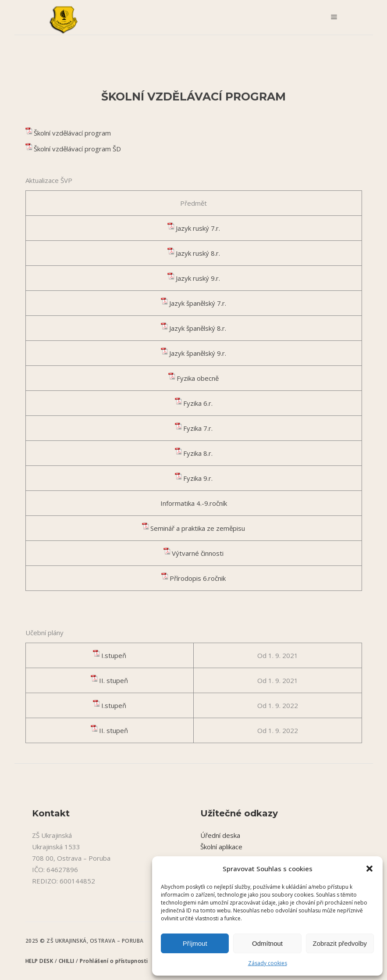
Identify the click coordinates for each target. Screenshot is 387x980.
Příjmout (195, 943)
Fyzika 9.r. (198, 478)
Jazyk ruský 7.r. (198, 228)
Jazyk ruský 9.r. (198, 278)
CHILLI (67, 961)
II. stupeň (114, 680)
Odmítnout (267, 943)
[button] (369, 869)
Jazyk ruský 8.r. (198, 253)
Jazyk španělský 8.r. (198, 328)
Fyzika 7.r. (198, 428)
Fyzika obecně (198, 378)
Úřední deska (220, 835)
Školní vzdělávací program (72, 133)
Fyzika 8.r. (198, 453)
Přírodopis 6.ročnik (198, 578)
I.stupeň (114, 655)
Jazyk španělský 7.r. (198, 303)
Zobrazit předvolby (340, 943)
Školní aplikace (221, 847)
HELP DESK (40, 961)
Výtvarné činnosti (198, 553)
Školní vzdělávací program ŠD (77, 149)
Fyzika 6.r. (198, 403)
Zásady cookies (268, 963)
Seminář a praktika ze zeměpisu (198, 528)
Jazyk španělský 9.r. (198, 353)
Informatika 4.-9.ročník (194, 503)
